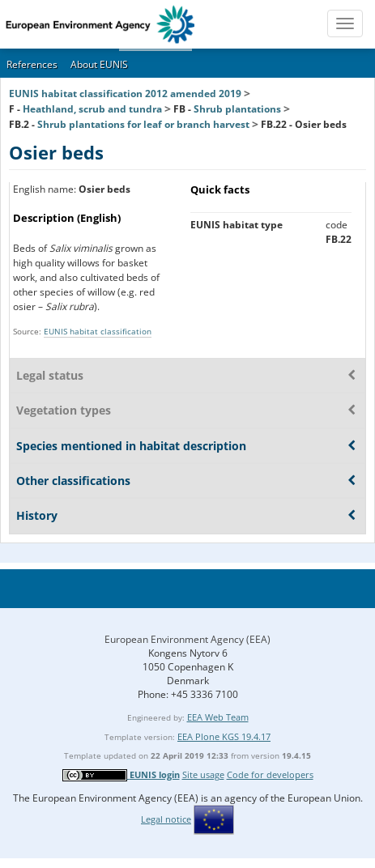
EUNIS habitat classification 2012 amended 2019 (125, 94)
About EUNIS (99, 64)
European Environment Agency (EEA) (187, 639)
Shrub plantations (237, 109)
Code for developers (270, 774)
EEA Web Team (218, 717)
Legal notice (166, 819)
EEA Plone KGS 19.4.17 (224, 736)
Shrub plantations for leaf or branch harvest (143, 124)
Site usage (203, 774)
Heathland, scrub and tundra (92, 109)
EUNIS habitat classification (98, 331)
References (32, 64)
